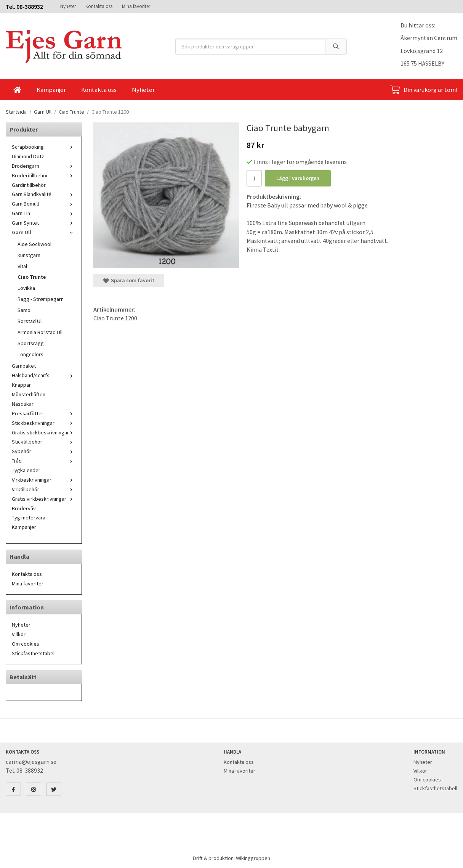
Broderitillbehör (44, 175)
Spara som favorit (129, 280)
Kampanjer (51, 90)
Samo (24, 310)
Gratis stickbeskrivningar (44, 432)
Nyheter (68, 6)
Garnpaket (24, 366)
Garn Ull (44, 232)
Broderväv (24, 508)
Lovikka (26, 288)
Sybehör (44, 451)
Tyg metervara (29, 518)
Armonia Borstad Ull (40, 332)
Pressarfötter (44, 413)
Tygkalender (26, 470)
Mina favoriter (136, 6)
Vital (22, 266)
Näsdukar (23, 404)
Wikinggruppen (253, 858)
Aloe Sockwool (34, 244)
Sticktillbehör (44, 442)
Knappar (21, 385)
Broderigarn (44, 166)
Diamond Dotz (28, 156)
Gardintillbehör (29, 185)
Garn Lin (44, 213)
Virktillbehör (44, 489)
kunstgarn (29, 255)
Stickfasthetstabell (34, 653)
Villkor (19, 634)
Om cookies (26, 644)
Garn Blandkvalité (44, 194)
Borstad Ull (30, 321)
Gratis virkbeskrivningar (44, 499)
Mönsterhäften (29, 394)
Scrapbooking (44, 147)
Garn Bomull (44, 204)
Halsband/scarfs (44, 375)
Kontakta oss (99, 6)
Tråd (44, 461)
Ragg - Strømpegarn (41, 299)
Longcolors (30, 354)
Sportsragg (31, 343)
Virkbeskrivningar (44, 480)
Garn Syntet (44, 223)
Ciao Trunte (32, 277)
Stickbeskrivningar (44, 423)
